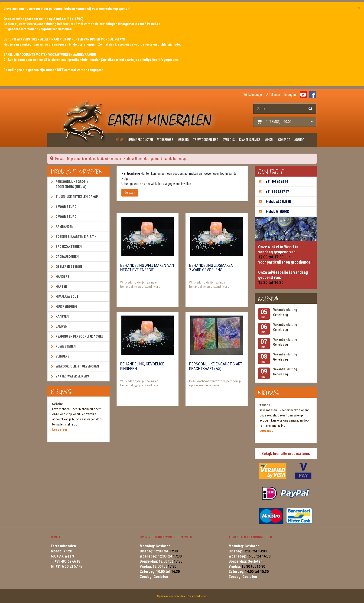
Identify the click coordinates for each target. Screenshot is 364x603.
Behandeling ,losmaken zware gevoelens (211, 268)
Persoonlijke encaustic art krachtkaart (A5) (216, 366)
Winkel (269, 139)
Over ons (229, 139)
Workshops (165, 139)
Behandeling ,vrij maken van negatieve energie (147, 268)
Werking (183, 139)
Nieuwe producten (140, 139)
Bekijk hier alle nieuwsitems (286, 453)
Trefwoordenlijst (206, 139)
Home (119, 139)
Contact (284, 139)
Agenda (299, 139)
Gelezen (130, 193)
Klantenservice (250, 139)
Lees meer (60, 429)
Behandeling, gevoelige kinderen (142, 366)
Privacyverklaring (197, 596)
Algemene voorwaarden (171, 596)
